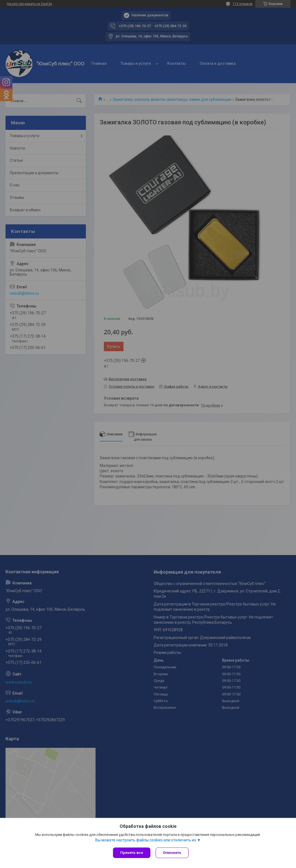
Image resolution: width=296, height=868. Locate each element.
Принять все (132, 853)
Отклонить (172, 853)
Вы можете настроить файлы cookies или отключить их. (146, 840)
